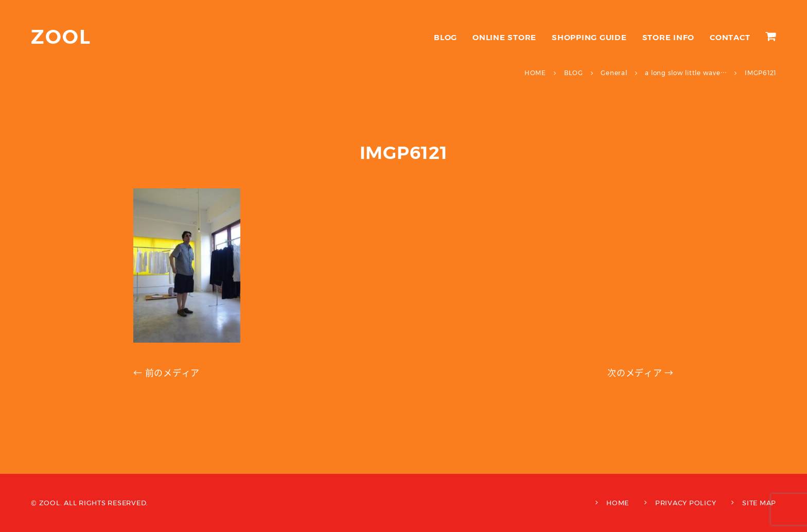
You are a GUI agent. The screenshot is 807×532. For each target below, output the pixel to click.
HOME (618, 503)
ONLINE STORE (504, 37)
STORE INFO (669, 37)
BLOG (445, 37)
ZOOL (61, 37)
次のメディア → (641, 373)
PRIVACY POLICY (686, 503)
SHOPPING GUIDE (589, 37)
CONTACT (730, 37)
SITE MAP (759, 503)
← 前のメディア (166, 373)
